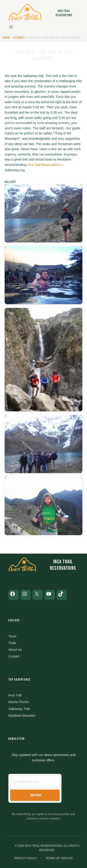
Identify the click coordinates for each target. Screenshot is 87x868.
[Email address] (35, 782)
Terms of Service (59, 858)
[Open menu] (11, 27)
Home (6, 38)
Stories (19, 38)
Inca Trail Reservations (64, 13)
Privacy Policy (26, 858)
